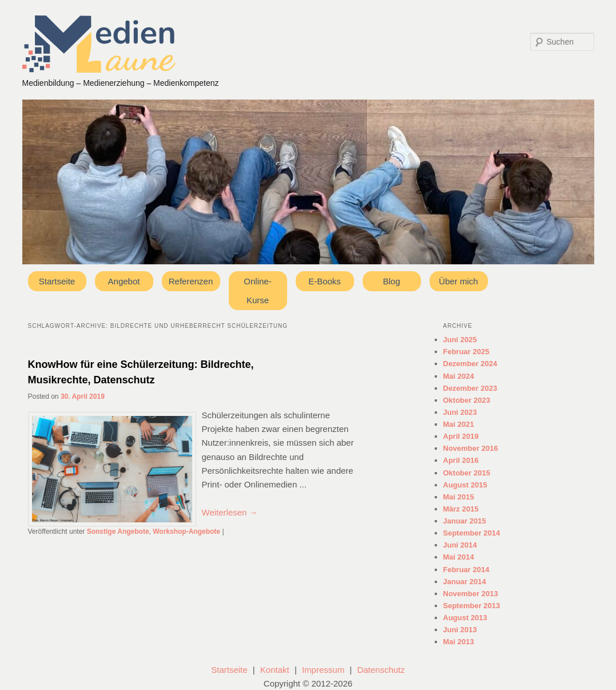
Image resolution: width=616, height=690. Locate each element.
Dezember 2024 (470, 364)
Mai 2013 (459, 642)
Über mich (458, 281)
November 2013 (471, 594)
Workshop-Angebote (186, 532)
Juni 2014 (460, 545)
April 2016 (461, 460)
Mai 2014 (459, 557)
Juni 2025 (460, 340)
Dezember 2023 (470, 388)
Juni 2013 (460, 630)
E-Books (325, 281)
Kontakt (275, 670)
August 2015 (465, 485)
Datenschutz (381, 670)
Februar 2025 (466, 352)
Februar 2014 (466, 570)
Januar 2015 (465, 521)
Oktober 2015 (467, 473)
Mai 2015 (459, 497)
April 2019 (461, 436)
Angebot (124, 281)
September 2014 (472, 533)
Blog (391, 281)
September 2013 (472, 606)
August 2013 (465, 618)
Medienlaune (99, 44)
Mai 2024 (459, 376)
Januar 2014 (465, 582)
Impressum (323, 670)
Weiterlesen (230, 512)
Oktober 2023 (467, 400)
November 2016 (471, 448)
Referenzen (191, 281)
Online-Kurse (257, 291)
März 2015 (461, 509)
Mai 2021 (459, 424)
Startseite (57, 281)
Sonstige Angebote (118, 532)
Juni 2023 (460, 412)
